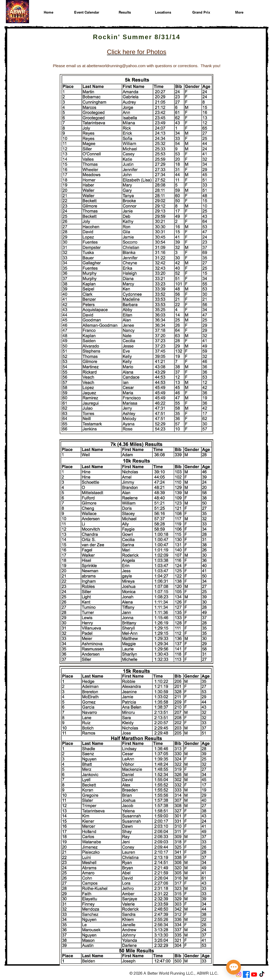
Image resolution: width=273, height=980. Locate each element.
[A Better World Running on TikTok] (262, 974)
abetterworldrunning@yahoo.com (116, 66)
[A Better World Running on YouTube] (254, 974)
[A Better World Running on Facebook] (246, 974)
